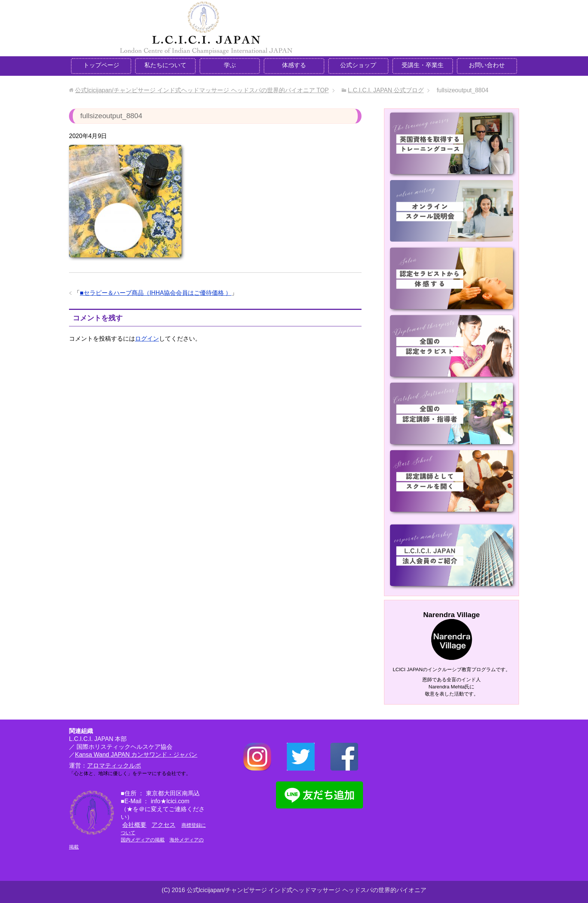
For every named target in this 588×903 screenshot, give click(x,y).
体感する (294, 65)
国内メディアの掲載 (143, 840)
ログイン (147, 339)
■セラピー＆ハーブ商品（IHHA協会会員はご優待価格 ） (156, 293)
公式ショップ (358, 65)
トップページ (101, 65)
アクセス (163, 825)
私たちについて (165, 65)
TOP (202, 90)
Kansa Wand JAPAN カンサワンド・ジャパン (136, 755)
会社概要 (134, 825)
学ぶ (230, 65)
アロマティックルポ (114, 766)
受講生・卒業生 (423, 65)
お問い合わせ (487, 65)
